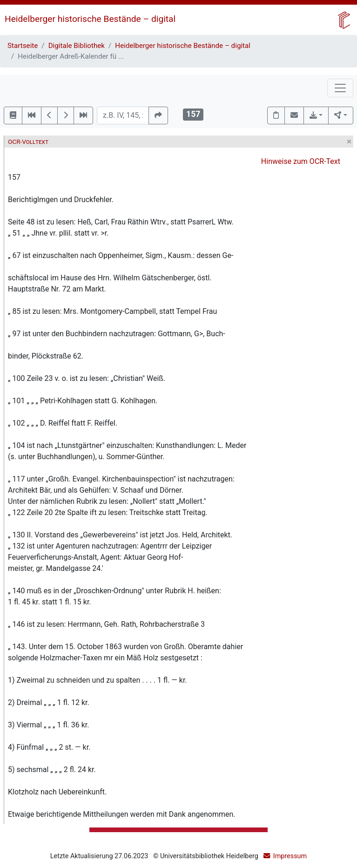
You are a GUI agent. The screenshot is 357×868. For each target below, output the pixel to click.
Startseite (23, 46)
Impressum (290, 856)
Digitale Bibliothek (77, 46)
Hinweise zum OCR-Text (301, 161)
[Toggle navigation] (340, 88)
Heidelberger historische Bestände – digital (90, 19)
